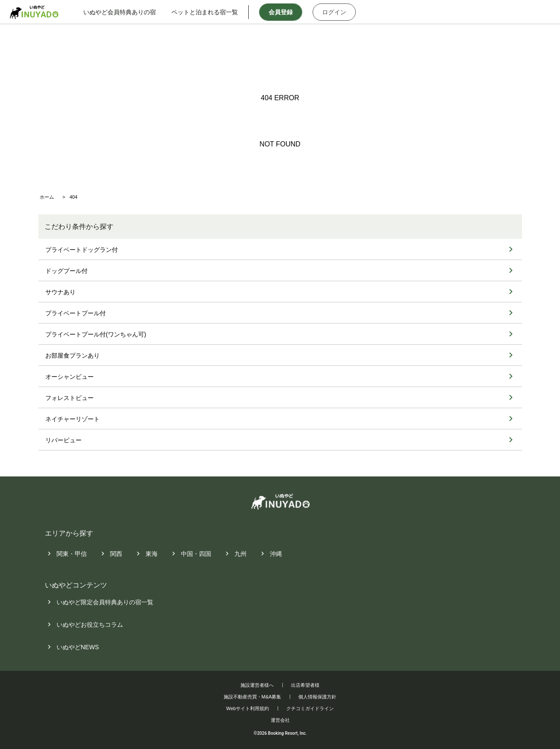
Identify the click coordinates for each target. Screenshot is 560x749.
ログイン (342, 12)
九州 (240, 554)
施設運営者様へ (257, 685)
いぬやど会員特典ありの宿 (127, 12)
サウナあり (60, 292)
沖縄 (276, 554)
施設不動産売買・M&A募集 (253, 697)
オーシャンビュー (70, 377)
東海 (152, 554)
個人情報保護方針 (317, 697)
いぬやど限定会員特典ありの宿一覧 (105, 603)
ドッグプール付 (66, 271)
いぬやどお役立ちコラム (90, 625)
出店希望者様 (305, 685)
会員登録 (289, 12)
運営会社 (280, 720)
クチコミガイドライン (310, 708)
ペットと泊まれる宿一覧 (212, 12)
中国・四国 (196, 554)
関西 (116, 554)
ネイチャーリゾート (73, 419)
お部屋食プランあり (73, 355)
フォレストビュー (70, 398)
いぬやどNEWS (78, 647)
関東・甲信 (72, 554)
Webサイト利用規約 (248, 708)
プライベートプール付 (76, 313)
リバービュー (63, 440)
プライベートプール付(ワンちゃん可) (96, 334)
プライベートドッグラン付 (82, 250)
